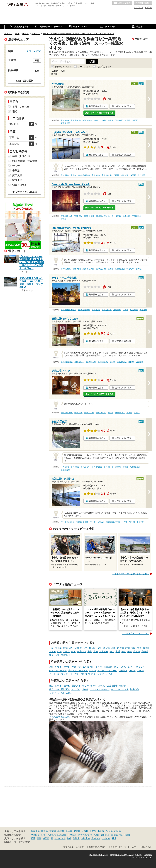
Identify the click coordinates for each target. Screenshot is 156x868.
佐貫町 (146, 648)
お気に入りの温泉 (122, 3)
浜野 (71, 648)
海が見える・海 (65, 674)
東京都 (77, 831)
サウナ (132, 671)
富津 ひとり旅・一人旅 (104, 120)
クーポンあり (84, 67)
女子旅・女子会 (105, 674)
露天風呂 (108, 667)
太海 (57, 655)
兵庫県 (61, 831)
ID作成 (149, 7)
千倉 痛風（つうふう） (80, 467)
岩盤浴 (16, 171)
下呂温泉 (72, 835)
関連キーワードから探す (17, 842)
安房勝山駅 (66, 123)
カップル (141, 667)
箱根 (43, 835)
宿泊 (51, 667)
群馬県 (69, 831)
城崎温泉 (62, 835)
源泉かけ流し (20, 185)
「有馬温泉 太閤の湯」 (60, 717)
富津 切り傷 (76, 120)
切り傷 (93, 671)
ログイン (139, 7)
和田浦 (145, 652)
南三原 (137, 652)
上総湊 (52, 652)
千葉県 (53, 831)
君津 (127, 648)
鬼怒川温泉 (125, 835)
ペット (52, 674)
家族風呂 (17, 180)
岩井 (90, 652)
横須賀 (46, 838)
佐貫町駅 (134, 310)
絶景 (93, 674)
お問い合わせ (146, 847)
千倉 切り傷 (89, 413)
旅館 (88, 674)
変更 (37, 60)
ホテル (140, 671)
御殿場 (76, 838)
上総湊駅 (141, 175)
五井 (85, 648)
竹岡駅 (135, 120)
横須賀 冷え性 (82, 522)
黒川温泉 (105, 835)
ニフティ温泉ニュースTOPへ (136, 634)
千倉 (124, 652)
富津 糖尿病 (79, 362)
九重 (118, 652)
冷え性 (99, 667)
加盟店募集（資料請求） (74, 847)
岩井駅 (139, 269)
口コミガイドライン (118, 847)
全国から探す (34, 51)
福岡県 (117, 831)
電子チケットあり (63, 67)
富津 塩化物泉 (67, 216)
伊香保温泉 (83, 835)
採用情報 (148, 855)
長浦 (99, 648)
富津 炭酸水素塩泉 (69, 175)
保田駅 (127, 120)
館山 (112, 652)
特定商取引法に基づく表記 (121, 855)
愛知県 (109, 831)
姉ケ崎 (92, 648)
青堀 (133, 648)
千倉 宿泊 (78, 413)
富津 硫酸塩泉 (84, 175)
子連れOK (79, 674)
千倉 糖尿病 (97, 467)
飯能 (69, 838)
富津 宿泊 (65, 120)
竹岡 (59, 652)
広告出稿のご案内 (97, 847)
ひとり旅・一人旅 (58, 671)
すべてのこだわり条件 (25, 192)
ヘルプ (133, 847)
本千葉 (58, 648)
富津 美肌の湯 (88, 269)
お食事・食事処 (63, 667)
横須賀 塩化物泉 (68, 522)
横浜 (33, 838)
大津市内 (106, 838)
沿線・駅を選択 (25, 81)
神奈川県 (35, 831)
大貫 (139, 648)
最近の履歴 (143, 3)
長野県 (101, 831)
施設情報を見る (96, 106)
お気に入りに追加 (123, 106)
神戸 (114, 838)
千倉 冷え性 (101, 413)
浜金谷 (66, 652)
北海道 (93, 831)
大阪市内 (85, 838)
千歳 (130, 652)
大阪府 (85, 831)
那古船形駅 (66, 470)
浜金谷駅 (119, 120)
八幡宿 (78, 648)
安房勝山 (82, 652)
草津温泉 (35, 835)
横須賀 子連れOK (97, 522)
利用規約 (138, 855)
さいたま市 (60, 838)
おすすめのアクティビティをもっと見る (131, 574)
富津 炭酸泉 (66, 269)
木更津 (120, 648)
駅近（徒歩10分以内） (83, 667)
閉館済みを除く (104, 67)
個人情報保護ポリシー (99, 855)
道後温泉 (95, 835)
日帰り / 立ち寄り (22, 107)
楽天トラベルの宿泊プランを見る (99, 113)
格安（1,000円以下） (124, 667)
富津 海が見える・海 (105, 216)
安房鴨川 (65, 655)
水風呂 (69, 693)
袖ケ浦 (106, 648)
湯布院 (114, 835)
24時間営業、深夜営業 (25, 161)
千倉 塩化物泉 (67, 413)
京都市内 (96, 838)
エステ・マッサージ (107, 671)
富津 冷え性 (87, 120)
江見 (51, 655)
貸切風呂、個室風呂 (78, 671)
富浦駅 (129, 413)
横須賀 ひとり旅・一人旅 (117, 522)
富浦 (96, 652)
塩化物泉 (123, 671)
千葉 (51, 648)
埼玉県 (44, 831)
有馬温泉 (51, 835)
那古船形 (104, 652)
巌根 (113, 648)
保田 (73, 652)
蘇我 (65, 648)
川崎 (39, 838)
